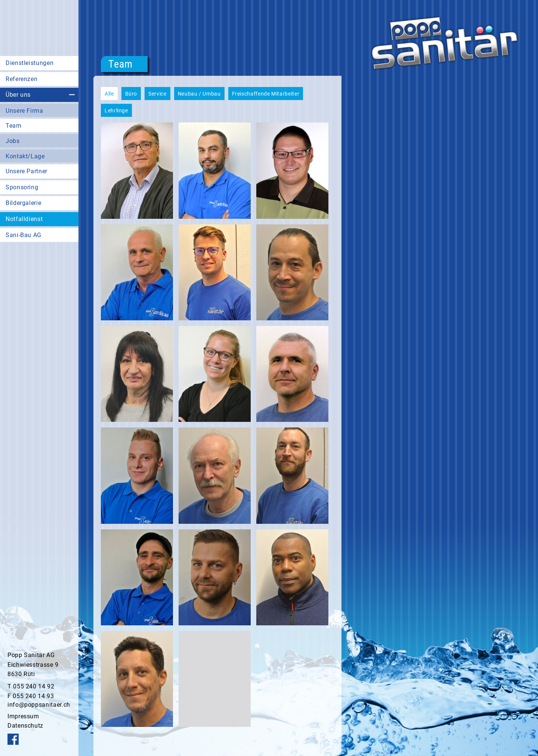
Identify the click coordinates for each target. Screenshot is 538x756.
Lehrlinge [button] (116, 111)
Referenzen (21, 79)
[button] (137, 170)
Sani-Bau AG (24, 235)
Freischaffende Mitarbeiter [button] (266, 94)
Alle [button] (109, 94)
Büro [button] (131, 94)
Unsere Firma (24, 111)
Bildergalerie (23, 203)
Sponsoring (22, 187)
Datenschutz (25, 726)
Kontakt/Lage (25, 156)
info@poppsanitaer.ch (39, 705)
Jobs (13, 141)
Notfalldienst (24, 219)
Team (14, 126)
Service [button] (157, 94)
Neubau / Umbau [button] (199, 94)
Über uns (18, 95)
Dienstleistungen (30, 63)
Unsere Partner (27, 171)
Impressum (23, 716)
